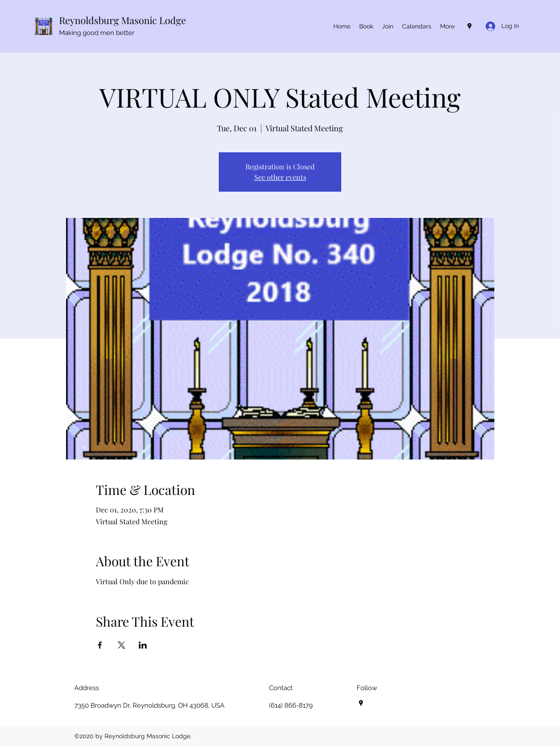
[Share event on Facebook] (100, 645)
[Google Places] (469, 26)
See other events (280, 177)
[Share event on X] (121, 645)
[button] (417, 26)
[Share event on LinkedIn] (143, 645)
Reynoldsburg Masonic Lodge (122, 20)
